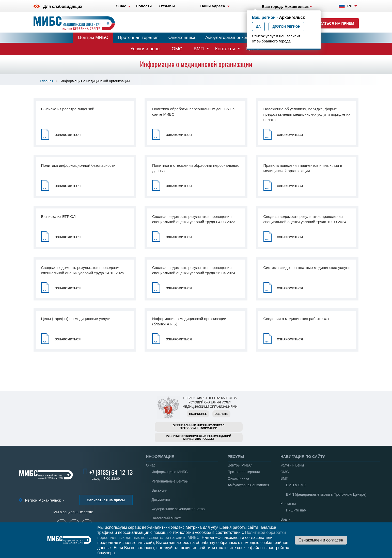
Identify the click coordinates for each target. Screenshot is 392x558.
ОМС (177, 49)
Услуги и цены (145, 49)
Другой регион (287, 27)
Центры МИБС (93, 37)
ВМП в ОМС (296, 485)
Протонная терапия (138, 37)
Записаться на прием (332, 23)
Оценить (221, 414)
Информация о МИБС (170, 472)
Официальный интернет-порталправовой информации (199, 427)
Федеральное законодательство (178, 509)
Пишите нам (296, 510)
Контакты (225, 49)
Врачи (286, 519)
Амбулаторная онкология (231, 37)
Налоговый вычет (166, 518)
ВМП (199, 49)
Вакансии (160, 490)
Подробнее (198, 414)
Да (258, 27)
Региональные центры (170, 481)
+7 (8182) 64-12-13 (111, 472)
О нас (151, 465)
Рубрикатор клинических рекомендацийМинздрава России (199, 437)
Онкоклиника (182, 37)
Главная (47, 81)
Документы (161, 500)
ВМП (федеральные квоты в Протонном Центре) (326, 494)
